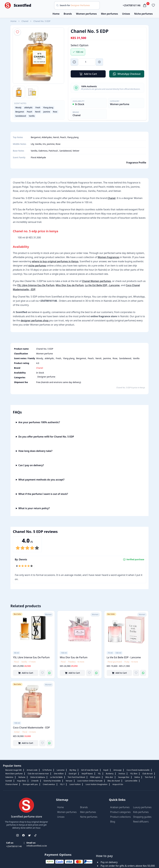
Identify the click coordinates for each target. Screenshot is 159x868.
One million (59, 774)
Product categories (120, 812)
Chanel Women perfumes (96, 281)
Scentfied (22, 5)
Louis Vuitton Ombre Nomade (90, 781)
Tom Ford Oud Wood (76, 777)
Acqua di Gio (118, 784)
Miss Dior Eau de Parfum (70, 285)
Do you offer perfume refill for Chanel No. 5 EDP (46, 437)
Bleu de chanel (114, 781)
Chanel (25, 21)
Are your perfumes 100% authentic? (39, 422)
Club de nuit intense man (38, 774)
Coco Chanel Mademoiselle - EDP (31, 728)
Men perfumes (110, 14)
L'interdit (35, 781)
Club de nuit (147, 774)
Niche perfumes (143, 14)
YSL (99, 774)
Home (56, 14)
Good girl (72, 774)
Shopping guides (142, 817)
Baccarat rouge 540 (14, 770)
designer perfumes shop (35, 320)
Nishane (22, 777)
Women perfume (120, 104)
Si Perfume (47, 770)
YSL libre (134, 774)
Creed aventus (49, 784)
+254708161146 (132, 5)
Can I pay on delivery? (31, 465)
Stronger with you (30, 784)
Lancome (61, 770)
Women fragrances (109, 257)
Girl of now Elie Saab (90, 770)
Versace (69, 781)
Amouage (117, 770)
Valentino (9, 777)
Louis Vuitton (75, 784)
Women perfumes (86, 14)
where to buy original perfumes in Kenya (55, 261)
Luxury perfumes (142, 807)
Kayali (106, 770)
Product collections (120, 817)
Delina (137, 777)
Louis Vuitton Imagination (97, 784)
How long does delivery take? (35, 451)
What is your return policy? (34, 508)
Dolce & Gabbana (38, 777)
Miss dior (109, 777)
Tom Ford (149, 777)
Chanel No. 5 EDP (42, 21)
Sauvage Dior (124, 777)
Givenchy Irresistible (52, 781)
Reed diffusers (141, 822)
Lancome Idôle (131, 781)
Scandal (9, 781)
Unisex (126, 14)
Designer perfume (46, 377)
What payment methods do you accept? (41, 480)
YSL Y (62, 784)
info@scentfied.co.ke (37, 846)
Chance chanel (12, 784)
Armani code (32, 770)
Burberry (110, 774)
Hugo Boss (22, 781)
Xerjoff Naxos (87, 774)
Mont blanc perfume (14, 774)
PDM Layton (95, 777)
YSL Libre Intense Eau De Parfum (36, 285)
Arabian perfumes (120, 807)
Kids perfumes (141, 812)
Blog (113, 822)
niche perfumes (37, 266)
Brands (68, 14)
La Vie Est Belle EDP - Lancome (102, 285)
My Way (73, 770)
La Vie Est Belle (56, 777)
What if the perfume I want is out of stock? (43, 494)
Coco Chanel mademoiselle (138, 770)
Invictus (122, 774)
